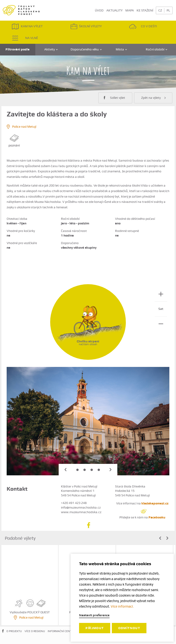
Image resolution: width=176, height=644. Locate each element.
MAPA (130, 10)
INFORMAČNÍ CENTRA (61, 631)
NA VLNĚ (25, 38)
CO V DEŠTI (143, 26)
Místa (121, 49)
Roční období (157, 49)
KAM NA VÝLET (27, 26)
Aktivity (51, 49)
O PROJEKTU (14, 631)
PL (168, 10)
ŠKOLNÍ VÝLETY (86, 26)
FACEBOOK (3, 635)
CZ (160, 10)
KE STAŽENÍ (145, 10)
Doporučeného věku (86, 49)
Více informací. (122, 606)
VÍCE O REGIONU (35, 631)
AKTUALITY (114, 10)
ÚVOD (99, 10)
